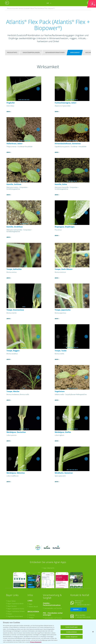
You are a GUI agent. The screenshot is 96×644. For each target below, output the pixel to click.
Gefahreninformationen (55, 52)
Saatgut (31, 617)
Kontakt (76, 609)
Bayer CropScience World (15, 604)
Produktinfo (12, 52)
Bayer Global (11, 601)
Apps (30, 604)
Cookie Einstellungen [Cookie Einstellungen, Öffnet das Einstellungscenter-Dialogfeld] (72, 627)
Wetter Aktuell (33, 607)
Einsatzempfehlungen (31, 52)
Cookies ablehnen (71, 632)
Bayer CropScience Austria (16, 609)
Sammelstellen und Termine (53, 608)
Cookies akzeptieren (72, 637)
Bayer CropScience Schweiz (16, 611)
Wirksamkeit (75, 52)
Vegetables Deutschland (15, 616)
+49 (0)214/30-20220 (83, 617)
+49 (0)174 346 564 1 (84, 605)
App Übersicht (49, 568)
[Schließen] (93, 632)
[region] (48, 632)
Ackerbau (32, 615)
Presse (10, 614)
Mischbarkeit (91, 52)
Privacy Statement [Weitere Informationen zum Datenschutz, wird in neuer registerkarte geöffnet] (36, 642)
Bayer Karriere (12, 606)
